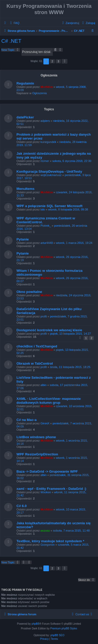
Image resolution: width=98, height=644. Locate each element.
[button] (65, 61)
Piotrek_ (46, 226)
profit (44, 316)
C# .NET (11, 41)
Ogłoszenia (40, 93)
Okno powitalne (29, 292)
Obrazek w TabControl (35, 363)
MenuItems (25, 189)
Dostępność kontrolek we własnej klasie (49, 330)
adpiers (45, 121)
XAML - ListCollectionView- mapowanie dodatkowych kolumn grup (49, 401)
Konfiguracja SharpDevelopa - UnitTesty (49, 171)
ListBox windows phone (36, 437)
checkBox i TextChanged (37, 346)
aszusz (45, 531)
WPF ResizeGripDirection (37, 454)
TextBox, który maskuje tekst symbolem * (50, 541)
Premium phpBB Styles (64, 628)
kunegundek (48, 142)
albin (44, 385)
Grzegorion (48, 545)
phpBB (36, 624)
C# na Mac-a (27, 420)
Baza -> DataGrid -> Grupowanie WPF (47, 471)
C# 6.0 (22, 506)
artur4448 (47, 243)
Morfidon (47, 87)
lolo (43, 209)
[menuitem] (14, 23)
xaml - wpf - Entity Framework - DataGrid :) (51, 489)
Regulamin (25, 83)
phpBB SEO (57, 635)
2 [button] (52, 61)
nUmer (45, 161)
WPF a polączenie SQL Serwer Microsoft (50, 206)
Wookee (46, 492)
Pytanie (23, 239)
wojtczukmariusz (51, 175)
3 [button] (58, 61)
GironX (45, 423)
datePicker (25, 117)
